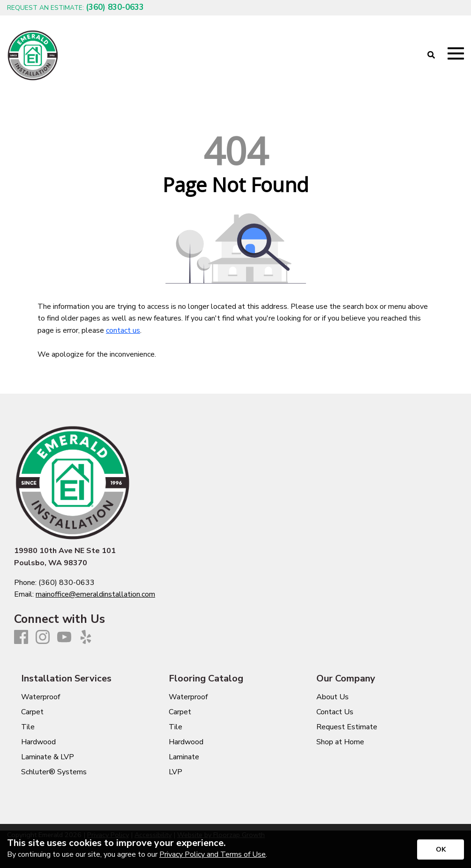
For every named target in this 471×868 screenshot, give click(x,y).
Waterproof (41, 697)
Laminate (184, 757)
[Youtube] (64, 638)
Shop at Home (340, 742)
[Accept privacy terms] (441, 849)
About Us (333, 697)
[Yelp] (86, 638)
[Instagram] (43, 638)
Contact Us (335, 712)
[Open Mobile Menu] (456, 54)
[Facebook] (21, 638)
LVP (176, 772)
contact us (123, 330)
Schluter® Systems (54, 772)
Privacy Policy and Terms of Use (213, 854)
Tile (28, 727)
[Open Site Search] (431, 56)
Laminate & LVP (48, 757)
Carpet (32, 712)
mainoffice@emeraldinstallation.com (95, 594)
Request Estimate (347, 727)
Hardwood (38, 742)
